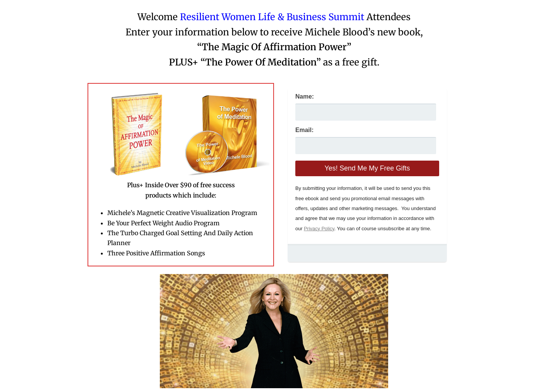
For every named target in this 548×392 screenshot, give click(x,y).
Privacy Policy (319, 229)
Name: (305, 96)
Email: (304, 130)
